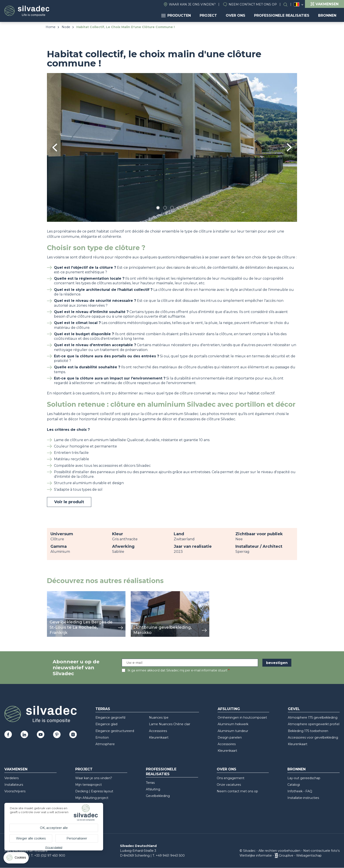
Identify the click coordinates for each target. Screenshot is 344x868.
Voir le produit (69, 502)
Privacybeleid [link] (54, 847)
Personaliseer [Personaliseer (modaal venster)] (77, 838)
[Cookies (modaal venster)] (16, 859)
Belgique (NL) (297, 4)
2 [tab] (165, 208)
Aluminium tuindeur (233, 731)
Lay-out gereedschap (304, 778)
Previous (55, 148)
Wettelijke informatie (256, 855)
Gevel (294, 709)
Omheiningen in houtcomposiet (242, 718)
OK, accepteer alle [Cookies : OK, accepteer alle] (54, 828)
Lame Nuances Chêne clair (170, 724)
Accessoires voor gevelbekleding (313, 737)
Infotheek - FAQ (300, 791)
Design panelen (230, 737)
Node (66, 27)
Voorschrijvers (15, 791)
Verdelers (12, 778)
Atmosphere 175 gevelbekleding (313, 718)
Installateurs (14, 785)
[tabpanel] (172, 147)
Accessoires (158, 731)
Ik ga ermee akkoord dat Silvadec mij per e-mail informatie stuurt (177, 670)
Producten (176, 15)
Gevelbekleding (158, 796)
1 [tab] (158, 208)
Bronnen (327, 15)
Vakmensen (16, 769)
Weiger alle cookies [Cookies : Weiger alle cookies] (31, 838)
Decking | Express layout (94, 791)
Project (208, 15)
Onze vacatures (229, 785)
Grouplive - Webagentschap (300, 855)
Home (51, 27)
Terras (103, 709)
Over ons (236, 15)
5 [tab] (186, 208)
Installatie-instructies (303, 798)
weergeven (57, 593)
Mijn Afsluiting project (92, 798)
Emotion (102, 737)
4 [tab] (179, 208)
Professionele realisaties (282, 15)
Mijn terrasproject (89, 785)
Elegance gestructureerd (115, 731)
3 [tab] (172, 208)
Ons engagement (231, 778)
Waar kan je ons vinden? (192, 4)
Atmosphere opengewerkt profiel (314, 724)
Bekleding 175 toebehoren (308, 731)
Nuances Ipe (159, 718)
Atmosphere (105, 744)
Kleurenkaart (159, 737)
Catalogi (294, 785)
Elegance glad (106, 724)
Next (289, 147)
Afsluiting (229, 709)
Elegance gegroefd (110, 718)
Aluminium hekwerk (233, 724)
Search (288, 4)
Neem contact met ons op (253, 4)
